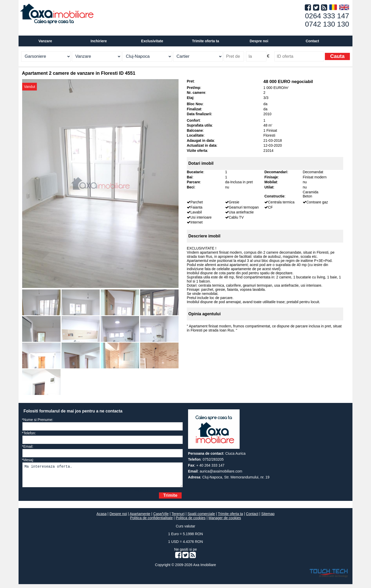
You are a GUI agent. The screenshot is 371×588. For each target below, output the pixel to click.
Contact (312, 41)
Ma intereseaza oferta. (103, 477)
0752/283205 (213, 459)
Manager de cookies (225, 522)
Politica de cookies (191, 522)
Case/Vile (161, 518)
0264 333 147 (327, 16)
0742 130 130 (327, 24)
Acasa (102, 518)
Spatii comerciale (201, 518)
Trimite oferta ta (205, 41)
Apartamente (140, 518)
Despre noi (118, 518)
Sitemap (268, 518)
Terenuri (178, 518)
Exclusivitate (152, 41)
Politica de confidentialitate (151, 522)
